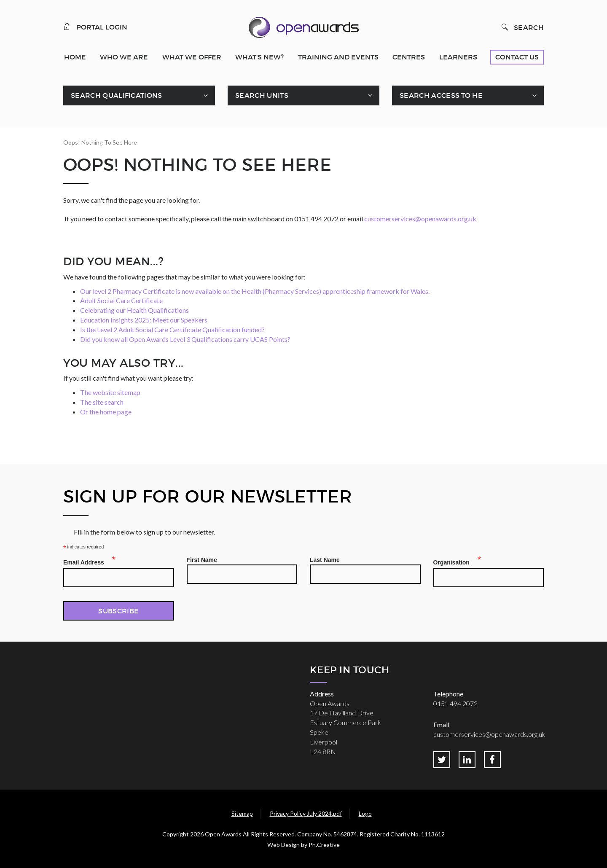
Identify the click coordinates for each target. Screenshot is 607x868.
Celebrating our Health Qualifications (134, 310)
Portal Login (95, 27)
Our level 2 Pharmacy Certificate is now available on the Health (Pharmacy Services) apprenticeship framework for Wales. (255, 291)
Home (75, 57)
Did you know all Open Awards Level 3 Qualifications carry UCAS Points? (185, 339)
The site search (102, 402)
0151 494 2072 (455, 703)
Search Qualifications (117, 95)
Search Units (262, 95)
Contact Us (517, 57)
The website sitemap (110, 392)
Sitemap (242, 813)
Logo (365, 813)
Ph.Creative (324, 845)
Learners (458, 57)
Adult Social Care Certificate (121, 300)
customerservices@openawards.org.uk (420, 219)
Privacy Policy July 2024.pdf (306, 813)
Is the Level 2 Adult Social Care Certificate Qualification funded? (172, 329)
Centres (409, 57)
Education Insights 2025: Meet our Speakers (144, 320)
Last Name (325, 560)
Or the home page (106, 412)
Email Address (86, 561)
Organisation (454, 561)
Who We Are (124, 57)
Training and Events (338, 57)
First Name (202, 560)
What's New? (259, 57)
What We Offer (192, 57)
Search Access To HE (441, 95)
